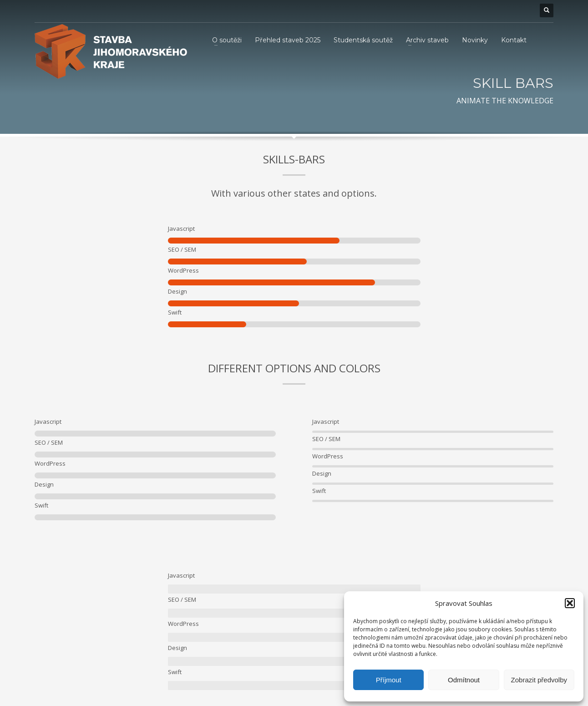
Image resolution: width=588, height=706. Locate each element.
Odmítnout (464, 680)
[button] (570, 603)
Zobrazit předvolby (539, 680)
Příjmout (389, 680)
